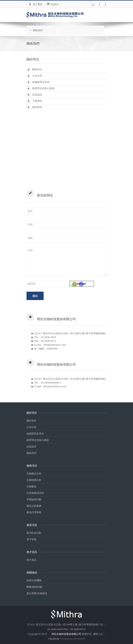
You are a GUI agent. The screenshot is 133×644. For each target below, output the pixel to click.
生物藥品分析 (34, 474)
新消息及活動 (34, 533)
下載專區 (37, 101)
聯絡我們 (37, 107)
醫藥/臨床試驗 (34, 587)
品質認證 (37, 95)
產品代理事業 (34, 512)
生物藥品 (31, 486)
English (53, 4)
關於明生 (37, 69)
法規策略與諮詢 (35, 493)
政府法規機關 (34, 580)
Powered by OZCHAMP (72, 639)
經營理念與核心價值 (43, 88)
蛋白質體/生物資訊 (37, 593)
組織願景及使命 (41, 82)
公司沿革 (37, 76)
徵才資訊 (31, 560)
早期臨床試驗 (34, 499)
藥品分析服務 (34, 506)
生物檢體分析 (34, 480)
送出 (35, 296)
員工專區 (36, 4)
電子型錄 (31, 539)
